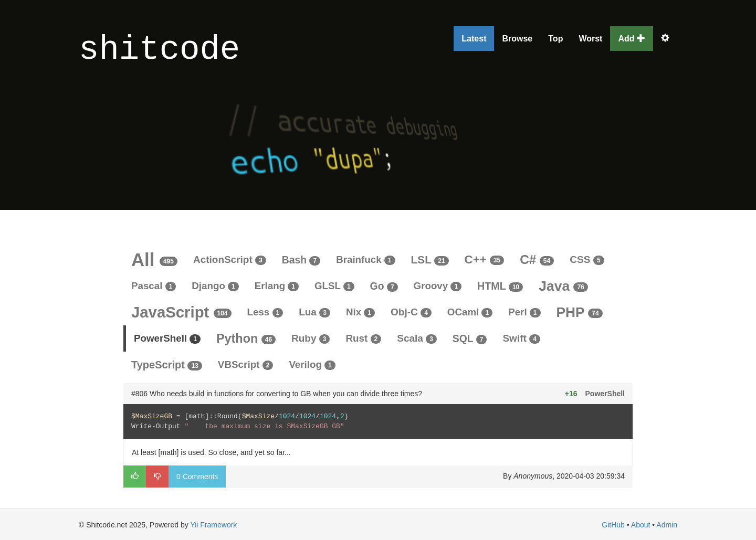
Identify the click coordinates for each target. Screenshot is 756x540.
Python (246, 338)
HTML (500, 286)
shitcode (159, 50)
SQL (470, 338)
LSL (430, 260)
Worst (590, 39)
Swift (521, 338)
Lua (314, 312)
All (154, 260)
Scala (417, 338)
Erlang (277, 286)
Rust (363, 338)
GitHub (613, 525)
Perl (524, 312)
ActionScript (230, 260)
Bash (301, 260)
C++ (485, 260)
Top (555, 39)
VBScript (246, 364)
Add (632, 39)
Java (563, 286)
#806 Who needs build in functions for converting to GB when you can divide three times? (277, 394)
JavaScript (181, 312)
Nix (360, 312)
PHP (580, 312)
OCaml (470, 312)
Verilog (312, 364)
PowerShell (167, 338)
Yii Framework (213, 525)
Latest (474, 39)
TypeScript (167, 365)
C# (537, 260)
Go (384, 286)
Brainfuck (365, 260)
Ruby (311, 338)
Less (265, 312)
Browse (517, 39)
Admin (667, 525)
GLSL (334, 286)
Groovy (438, 286)
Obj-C (411, 312)
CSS (587, 260)
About (641, 525)
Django (215, 286)
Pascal (154, 286)
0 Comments (197, 477)
